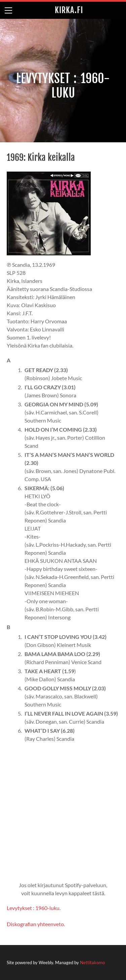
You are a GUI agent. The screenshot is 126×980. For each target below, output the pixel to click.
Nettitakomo (92, 963)
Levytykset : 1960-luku (33, 908)
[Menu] (8, 10)
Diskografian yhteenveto (35, 924)
